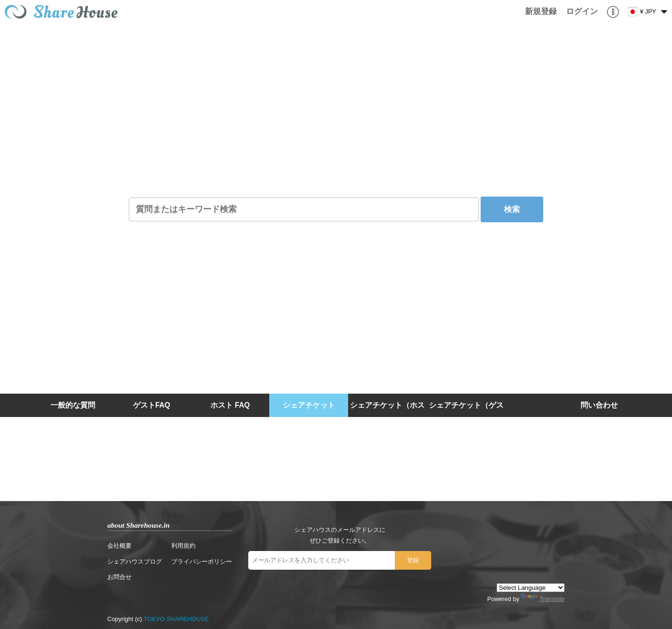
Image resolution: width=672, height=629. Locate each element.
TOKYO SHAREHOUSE (176, 619)
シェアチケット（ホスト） (387, 417)
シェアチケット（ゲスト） (466, 417)
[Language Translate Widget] (531, 588)
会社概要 (119, 546)
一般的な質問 (73, 405)
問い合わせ (599, 405)
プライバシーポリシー (202, 562)
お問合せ (119, 577)
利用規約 (183, 546)
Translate (543, 599)
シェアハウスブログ (135, 562)
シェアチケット (309, 405)
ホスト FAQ (230, 405)
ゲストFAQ (152, 405)
